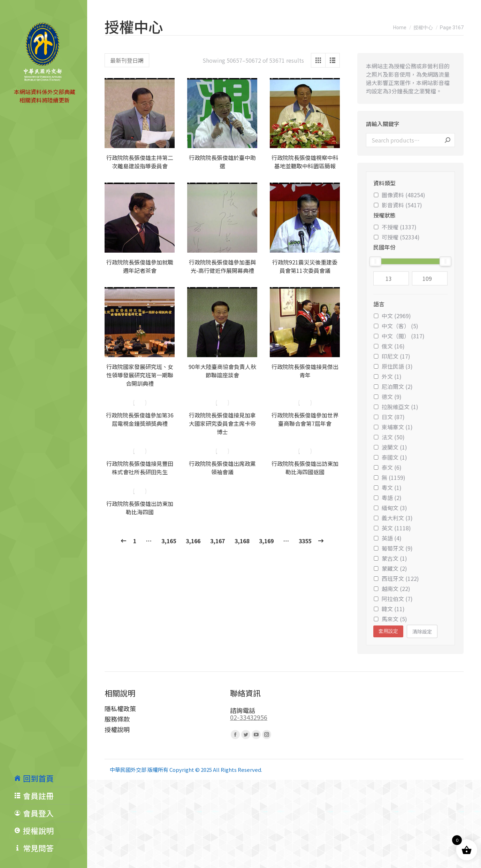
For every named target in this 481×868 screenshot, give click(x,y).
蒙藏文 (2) (390, 568)
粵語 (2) (387, 498)
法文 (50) (389, 437)
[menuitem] (51, 778)
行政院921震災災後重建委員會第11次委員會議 (305, 266)
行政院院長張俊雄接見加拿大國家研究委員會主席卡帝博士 (222, 423)
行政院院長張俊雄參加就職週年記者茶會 (140, 266)
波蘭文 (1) (390, 447)
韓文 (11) (389, 609)
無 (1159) (389, 477)
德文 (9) (387, 397)
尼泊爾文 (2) (393, 386)
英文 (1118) (392, 528)
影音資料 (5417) (398, 205)
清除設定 (422, 631)
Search (448, 140)
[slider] (375, 261)
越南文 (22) (392, 589)
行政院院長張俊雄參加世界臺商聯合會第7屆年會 (305, 419)
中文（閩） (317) (399, 336)
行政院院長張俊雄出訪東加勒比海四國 (140, 508)
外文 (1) (387, 376)
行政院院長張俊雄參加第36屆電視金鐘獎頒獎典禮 (140, 419)
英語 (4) (387, 538)
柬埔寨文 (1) (393, 427)
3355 (305, 541)
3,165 (169, 541)
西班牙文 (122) (396, 578)
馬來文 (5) (390, 619)
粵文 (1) (387, 487)
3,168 (242, 541)
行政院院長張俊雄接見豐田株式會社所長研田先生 (140, 468)
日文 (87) (389, 417)
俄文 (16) (389, 346)
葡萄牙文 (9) (393, 548)
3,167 (217, 541)
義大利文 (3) (393, 518)
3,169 (266, 541)
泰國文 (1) (390, 457)
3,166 (193, 541)
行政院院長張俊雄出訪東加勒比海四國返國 (305, 468)
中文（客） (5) (396, 326)
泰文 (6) (387, 467)
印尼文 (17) (392, 356)
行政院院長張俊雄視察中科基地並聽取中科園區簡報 (305, 162)
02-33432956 (249, 717)
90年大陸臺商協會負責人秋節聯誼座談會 (222, 371)
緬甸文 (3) (390, 508)
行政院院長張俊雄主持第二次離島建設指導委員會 (140, 162)
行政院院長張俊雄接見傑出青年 (305, 371)
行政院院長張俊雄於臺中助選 (222, 162)
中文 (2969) (392, 316)
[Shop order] (127, 60)
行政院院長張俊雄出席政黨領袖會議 (222, 468)
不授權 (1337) (395, 227)
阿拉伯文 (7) (393, 599)
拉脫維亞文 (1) (396, 407)
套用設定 (388, 631)
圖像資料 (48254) (399, 195)
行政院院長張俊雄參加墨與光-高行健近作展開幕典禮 (222, 266)
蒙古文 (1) (390, 558)
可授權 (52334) (396, 237)
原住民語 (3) (393, 366)
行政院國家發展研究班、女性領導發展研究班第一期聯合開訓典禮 (140, 375)
